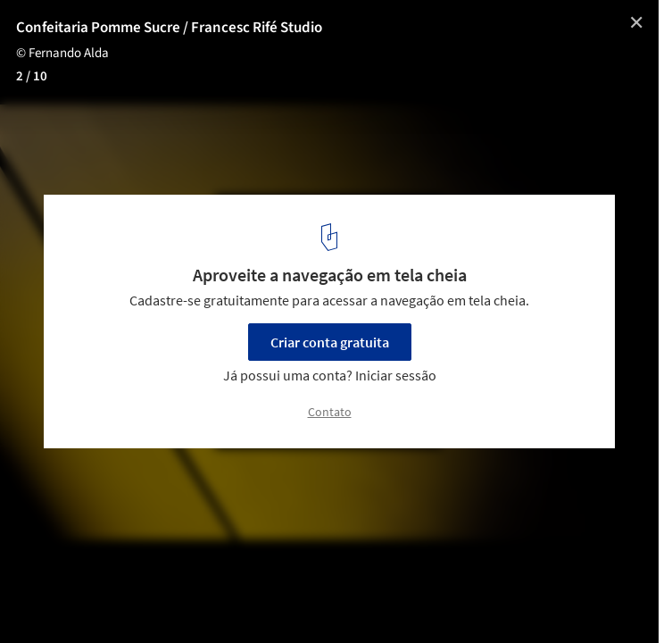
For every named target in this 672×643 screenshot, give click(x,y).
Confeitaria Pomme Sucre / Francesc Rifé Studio (169, 28)
